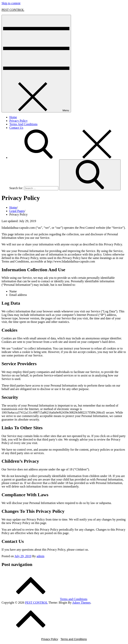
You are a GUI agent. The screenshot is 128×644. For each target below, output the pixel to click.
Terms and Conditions (74, 639)
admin (40, 556)
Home (13, 117)
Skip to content (11, 3)
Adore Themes (81, 603)
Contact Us (16, 128)
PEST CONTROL (13, 10)
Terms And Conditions (23, 124)
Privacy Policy (18, 121)
